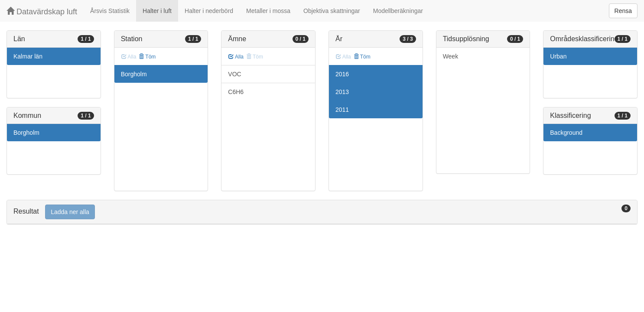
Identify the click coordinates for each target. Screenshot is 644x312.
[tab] (322, 212)
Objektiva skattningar (332, 11)
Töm (147, 57)
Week (451, 56)
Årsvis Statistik (110, 11)
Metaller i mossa (268, 11)
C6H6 (236, 92)
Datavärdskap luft (42, 11)
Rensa (623, 11)
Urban (558, 56)
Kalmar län (28, 56)
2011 (342, 110)
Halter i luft (157, 11)
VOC (234, 74)
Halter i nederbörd (209, 11)
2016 (342, 74)
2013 (342, 92)
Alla (236, 57)
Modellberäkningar (398, 11)
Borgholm (26, 133)
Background (566, 133)
